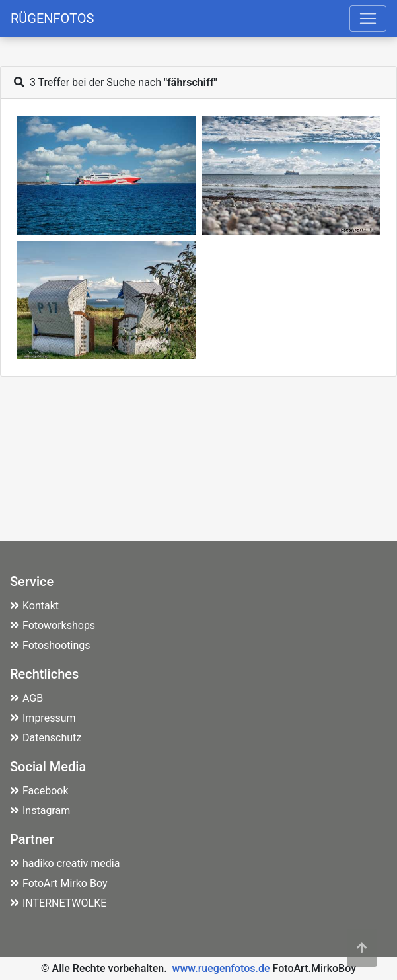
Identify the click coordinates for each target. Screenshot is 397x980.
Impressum (43, 718)
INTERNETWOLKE (58, 903)
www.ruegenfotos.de (221, 968)
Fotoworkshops (53, 625)
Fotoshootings (50, 645)
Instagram (40, 810)
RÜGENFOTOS (52, 19)
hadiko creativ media (65, 863)
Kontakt (34, 606)
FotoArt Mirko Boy (59, 883)
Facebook (39, 791)
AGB (26, 698)
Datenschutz (46, 738)
